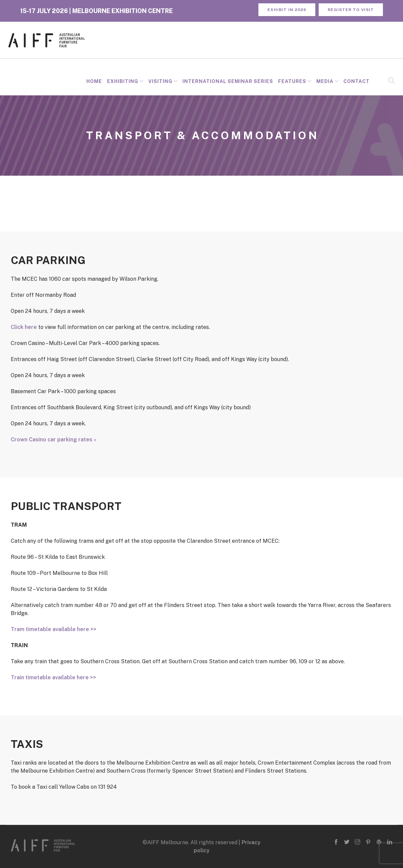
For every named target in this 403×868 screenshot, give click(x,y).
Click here (24, 327)
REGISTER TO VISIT (351, 10)
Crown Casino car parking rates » (54, 440)
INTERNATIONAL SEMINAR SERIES (228, 81)
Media (325, 81)
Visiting (160, 81)
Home (94, 81)
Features (292, 81)
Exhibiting (123, 81)
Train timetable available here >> (53, 677)
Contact (356, 81)
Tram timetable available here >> (54, 629)
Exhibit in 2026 (287, 10)
